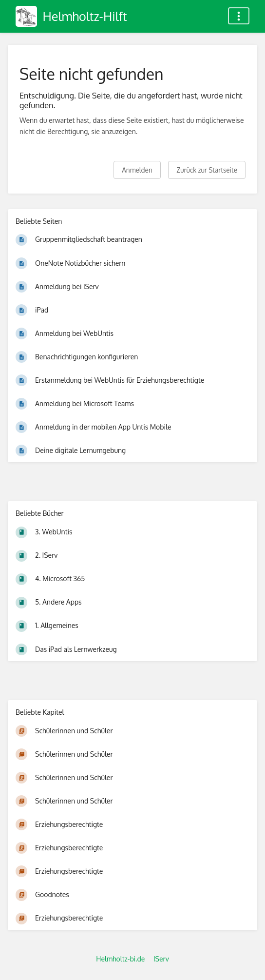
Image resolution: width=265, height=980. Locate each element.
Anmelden (137, 170)
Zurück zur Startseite (207, 170)
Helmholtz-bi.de (120, 959)
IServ (161, 959)
